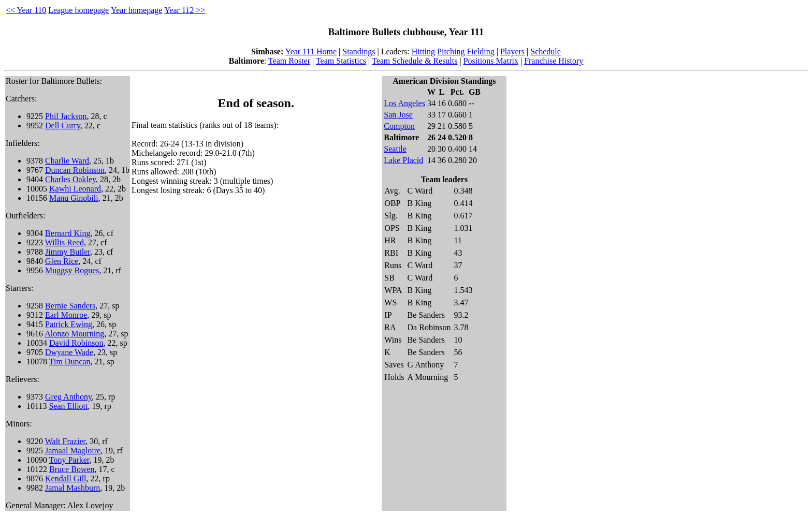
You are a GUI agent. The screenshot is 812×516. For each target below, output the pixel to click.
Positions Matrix (491, 61)
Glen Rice (62, 261)
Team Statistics (341, 61)
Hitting (423, 51)
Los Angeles (404, 103)
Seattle (395, 149)
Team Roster (289, 61)
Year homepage (136, 10)
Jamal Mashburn (72, 488)
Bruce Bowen (72, 469)
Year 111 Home (311, 51)
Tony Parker (69, 460)
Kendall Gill (66, 478)
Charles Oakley (70, 179)
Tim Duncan (70, 362)
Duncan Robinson (75, 170)
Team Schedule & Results (415, 61)
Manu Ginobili (74, 198)
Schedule (546, 51)
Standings (359, 51)
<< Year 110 (26, 10)
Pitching (451, 51)
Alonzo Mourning (74, 334)
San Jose (398, 115)
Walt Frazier (65, 441)
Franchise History (554, 61)
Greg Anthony (68, 397)
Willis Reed (64, 242)
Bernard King (68, 233)
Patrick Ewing (69, 324)
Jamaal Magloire (73, 451)
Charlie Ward (67, 161)
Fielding (480, 51)
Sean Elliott (68, 406)
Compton (399, 126)
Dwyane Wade (69, 352)
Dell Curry (63, 126)
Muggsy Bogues (72, 270)
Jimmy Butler (68, 252)
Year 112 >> (185, 10)
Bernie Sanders (70, 306)
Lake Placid (403, 160)
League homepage (78, 10)
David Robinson (76, 343)
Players (512, 51)
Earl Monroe (66, 315)
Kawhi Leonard (75, 189)
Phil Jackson (66, 116)
